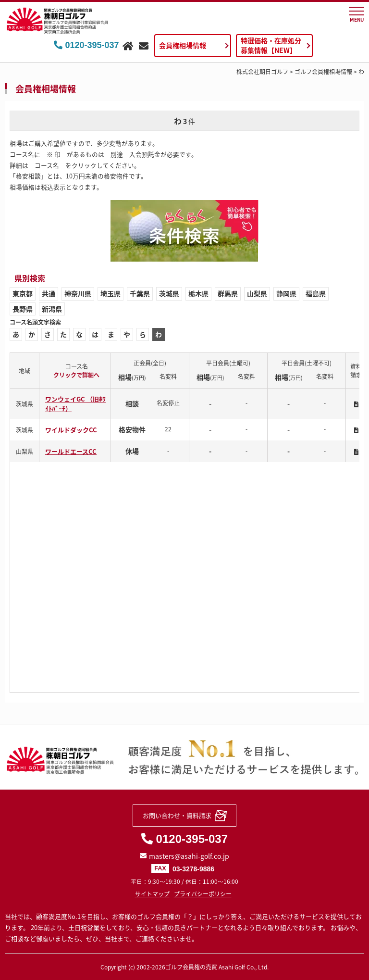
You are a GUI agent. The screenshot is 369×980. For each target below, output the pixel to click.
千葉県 (140, 293)
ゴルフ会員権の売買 (191, 967)
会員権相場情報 (183, 45)
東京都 (23, 293)
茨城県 (169, 293)
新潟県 (52, 309)
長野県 (23, 309)
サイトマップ (152, 894)
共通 (49, 293)
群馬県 (228, 293)
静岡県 (286, 293)
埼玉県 (111, 293)
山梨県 (257, 293)
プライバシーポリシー (203, 894)
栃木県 (198, 293)
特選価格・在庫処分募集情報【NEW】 (271, 45)
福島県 (316, 293)
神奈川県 (78, 293)
